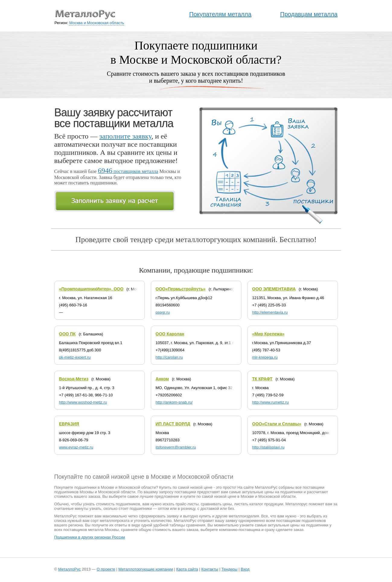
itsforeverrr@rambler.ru (176, 447)
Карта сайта (187, 569)
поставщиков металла (128, 171)
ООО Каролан (170, 334)
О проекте (106, 569)
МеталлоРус (70, 569)
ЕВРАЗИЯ (69, 424)
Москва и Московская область (97, 23)
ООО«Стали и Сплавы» (277, 424)
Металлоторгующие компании (146, 569)
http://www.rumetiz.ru (271, 402)
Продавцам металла (309, 14)
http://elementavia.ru (270, 312)
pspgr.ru (163, 312)
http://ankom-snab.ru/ (174, 402)
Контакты (210, 569)
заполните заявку (125, 136)
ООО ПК (67, 334)
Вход (245, 569)
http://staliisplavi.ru (268, 447)
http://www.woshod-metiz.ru (83, 402)
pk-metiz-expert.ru (75, 357)
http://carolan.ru (169, 357)
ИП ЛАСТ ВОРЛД (173, 424)
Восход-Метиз (74, 379)
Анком (162, 379)
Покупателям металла (220, 14)
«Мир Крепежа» (268, 334)
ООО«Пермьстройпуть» (181, 289)
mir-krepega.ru (265, 357)
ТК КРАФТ (262, 379)
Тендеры (229, 569)
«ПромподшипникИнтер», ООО (91, 289)
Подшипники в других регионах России (90, 537)
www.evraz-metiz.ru (76, 447)
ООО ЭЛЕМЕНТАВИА (274, 289)
